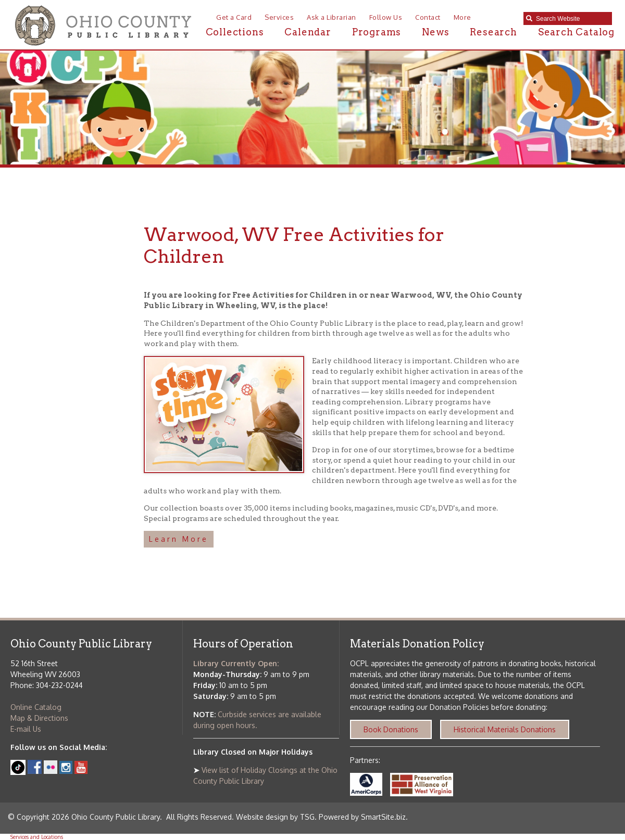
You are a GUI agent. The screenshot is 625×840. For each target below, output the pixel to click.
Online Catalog (36, 707)
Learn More (179, 539)
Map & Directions (39, 718)
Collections (235, 32)
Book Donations (391, 729)
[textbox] (571, 19)
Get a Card (234, 17)
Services (279, 17)
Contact (428, 17)
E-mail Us (26, 729)
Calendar (308, 32)
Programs (377, 32)
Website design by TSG (275, 817)
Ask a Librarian (332, 17)
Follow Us (386, 17)
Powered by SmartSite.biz (362, 817)
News (435, 32)
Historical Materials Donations (505, 729)
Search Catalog (576, 32)
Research (493, 32)
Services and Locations (37, 837)
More (463, 17)
